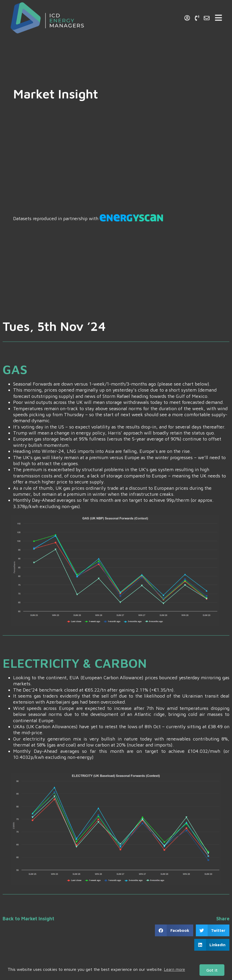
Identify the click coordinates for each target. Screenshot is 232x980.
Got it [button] (212, 970)
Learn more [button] (174, 969)
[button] (174, 930)
